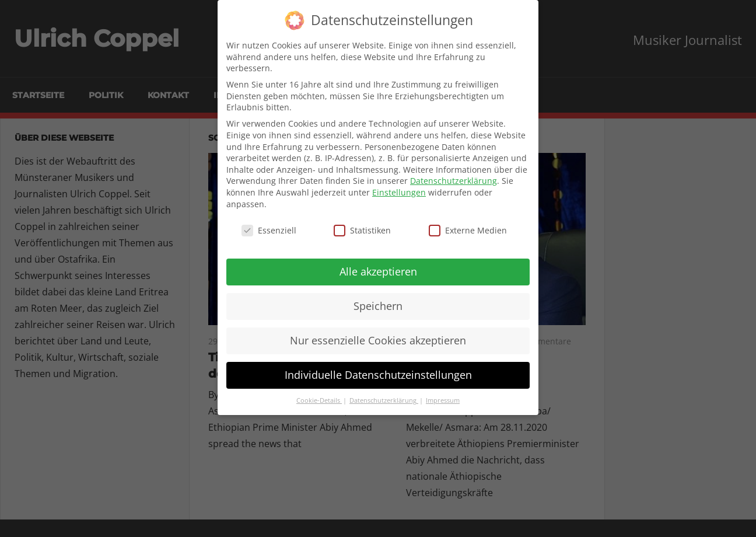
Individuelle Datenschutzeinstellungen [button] (378, 375)
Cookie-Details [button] (319, 400)
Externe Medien (468, 230)
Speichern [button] (378, 306)
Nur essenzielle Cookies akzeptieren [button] (378, 340)
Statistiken (362, 230)
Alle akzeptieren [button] (378, 271)
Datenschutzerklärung (454, 181)
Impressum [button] (443, 400)
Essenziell (269, 230)
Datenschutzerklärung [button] (384, 400)
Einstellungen (399, 192)
